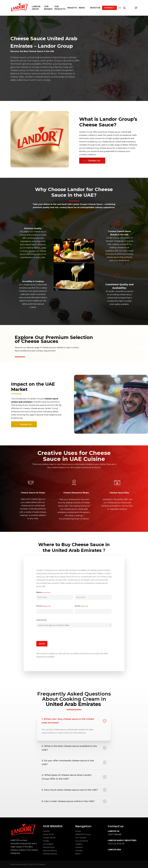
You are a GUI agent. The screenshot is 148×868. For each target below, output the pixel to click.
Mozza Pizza (49, 847)
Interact (79, 851)
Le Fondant (48, 844)
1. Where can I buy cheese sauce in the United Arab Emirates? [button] (74, 721)
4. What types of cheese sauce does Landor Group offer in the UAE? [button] (74, 777)
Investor (79, 847)
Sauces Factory (50, 851)
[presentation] (54, 634)
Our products (82, 841)
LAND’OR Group (83, 834)
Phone (43, 606)
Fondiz (46, 841)
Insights (79, 844)
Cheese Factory (50, 854)
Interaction (42, 620)
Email (81, 606)
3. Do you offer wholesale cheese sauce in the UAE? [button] (74, 762)
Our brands (81, 838)
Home (78, 831)
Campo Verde (49, 838)
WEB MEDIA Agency (37, 864)
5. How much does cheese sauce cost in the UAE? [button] (74, 790)
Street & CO (48, 834)
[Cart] (130, 8)
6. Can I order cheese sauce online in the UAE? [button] (74, 801)
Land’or (46, 831)
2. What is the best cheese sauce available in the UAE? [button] (74, 748)
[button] (136, 8)
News (78, 854)
